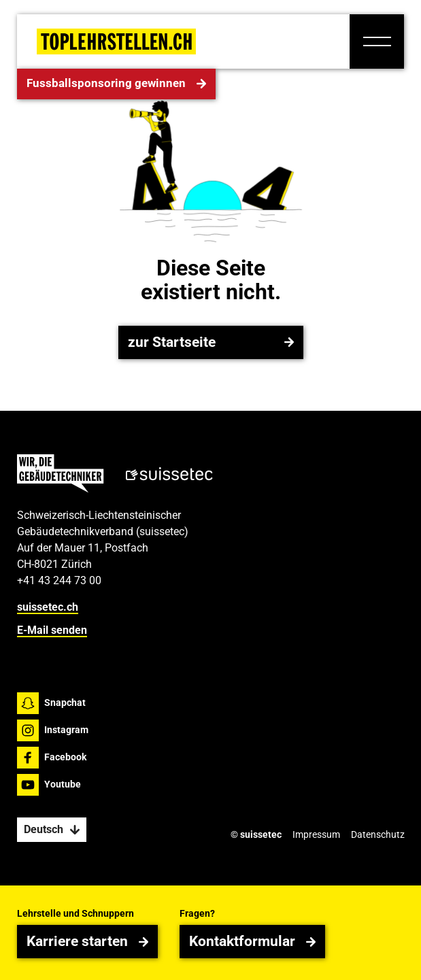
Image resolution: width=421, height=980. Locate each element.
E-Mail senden (52, 631)
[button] (377, 41)
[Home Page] (116, 41)
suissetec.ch (48, 607)
